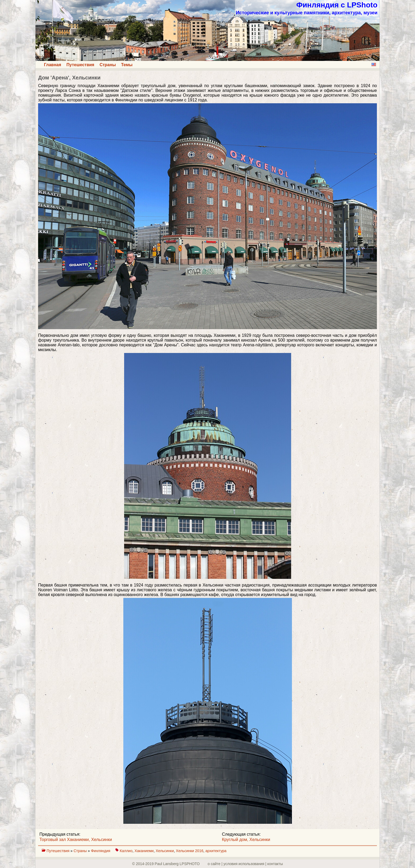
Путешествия (80, 65)
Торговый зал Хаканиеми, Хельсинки (76, 840)
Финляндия (101, 851)
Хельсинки (165, 851)
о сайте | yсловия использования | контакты (245, 864)
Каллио (126, 851)
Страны (108, 65)
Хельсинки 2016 (190, 851)
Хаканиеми (144, 851)
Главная (53, 65)
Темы (127, 65)
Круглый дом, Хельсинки (246, 840)
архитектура (216, 851)
